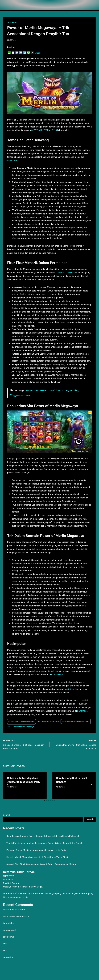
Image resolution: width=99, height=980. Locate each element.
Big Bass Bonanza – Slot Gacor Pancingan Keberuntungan (25, 744)
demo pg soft (10, 930)
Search (6, 815)
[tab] (44, 801)
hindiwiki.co (57, 674)
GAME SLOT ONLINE (66, 273)
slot (5, 944)
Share (37, 53)
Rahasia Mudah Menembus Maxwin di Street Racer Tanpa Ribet (37, 857)
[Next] (92, 785)
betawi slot (8, 923)
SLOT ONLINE (12, 22)
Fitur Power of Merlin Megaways (21, 721)
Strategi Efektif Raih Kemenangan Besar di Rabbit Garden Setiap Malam (41, 864)
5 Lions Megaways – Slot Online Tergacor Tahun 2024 (74, 744)
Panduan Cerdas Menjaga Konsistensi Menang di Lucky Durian (37, 850)
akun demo (9, 937)
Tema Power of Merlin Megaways (76, 721)
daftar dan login (25, 893)
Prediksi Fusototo (12, 883)
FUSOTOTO (9, 876)
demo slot (8, 957)
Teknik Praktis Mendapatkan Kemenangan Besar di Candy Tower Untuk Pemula (45, 843)
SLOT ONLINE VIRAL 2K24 (44, 130)
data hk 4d (8, 880)
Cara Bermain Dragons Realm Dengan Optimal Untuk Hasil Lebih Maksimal (43, 836)
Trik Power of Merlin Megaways (21, 727)
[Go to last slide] (7, 785)
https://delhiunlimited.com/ (16, 916)
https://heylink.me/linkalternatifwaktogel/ (23, 887)
